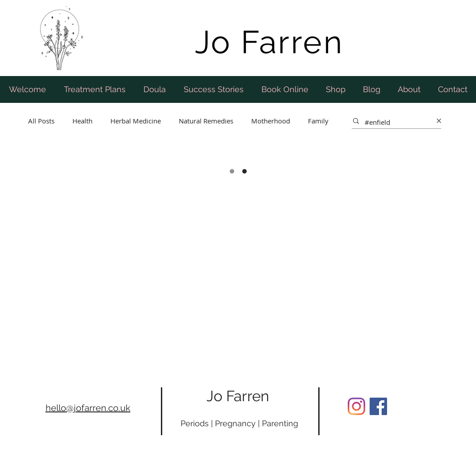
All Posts (41, 121)
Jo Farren (238, 396)
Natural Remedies (206, 121)
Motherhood (271, 121)
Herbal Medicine (136, 121)
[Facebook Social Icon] (378, 406)
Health (82, 121)
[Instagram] (356, 406)
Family (318, 121)
